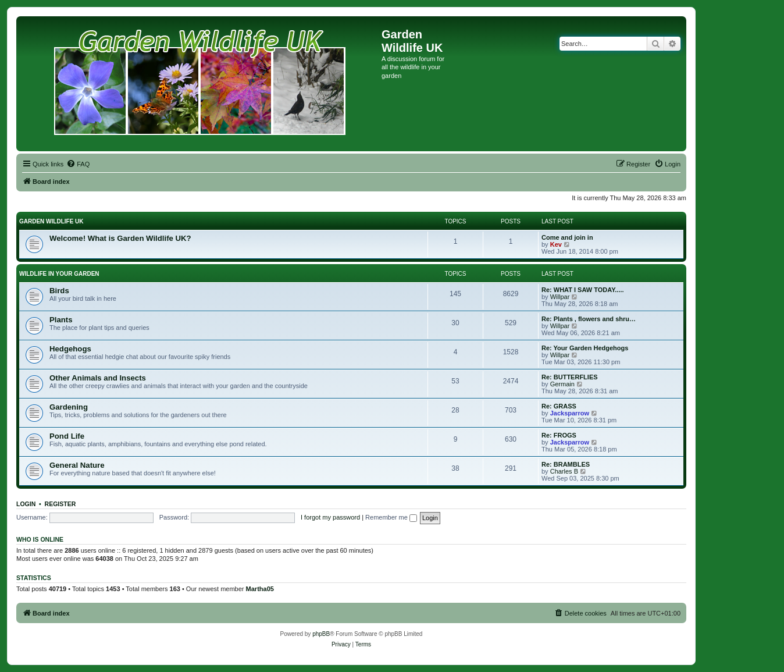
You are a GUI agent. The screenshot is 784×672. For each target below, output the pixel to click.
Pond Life (67, 436)
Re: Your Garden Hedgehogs (585, 348)
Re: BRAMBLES (566, 464)
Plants (61, 320)
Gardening (69, 407)
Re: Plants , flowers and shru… (589, 319)
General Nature (77, 465)
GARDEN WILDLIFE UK (51, 221)
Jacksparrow (570, 413)
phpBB (321, 634)
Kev (556, 244)
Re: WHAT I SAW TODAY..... (583, 290)
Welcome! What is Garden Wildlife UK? (120, 238)
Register (60, 504)
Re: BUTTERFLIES (570, 377)
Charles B (564, 471)
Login (26, 504)
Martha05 (260, 589)
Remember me (391, 517)
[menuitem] (78, 164)
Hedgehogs (70, 349)
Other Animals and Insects (98, 378)
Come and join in (567, 237)
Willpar (560, 297)
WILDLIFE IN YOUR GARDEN (59, 274)
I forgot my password (330, 517)
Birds (59, 291)
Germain (562, 384)
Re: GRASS (559, 406)
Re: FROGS (559, 435)
